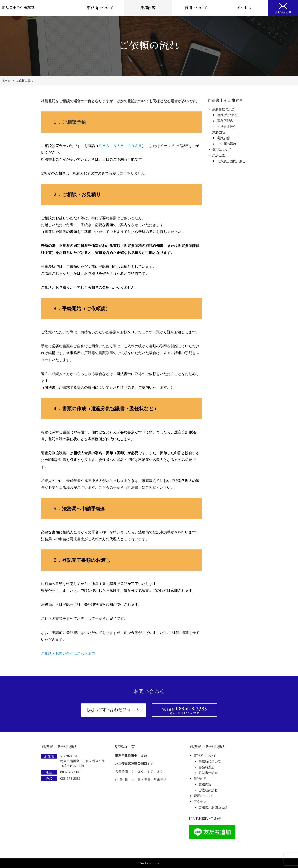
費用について (196, 8)
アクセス (244, 8)
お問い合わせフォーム (113, 710)
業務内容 (148, 8)
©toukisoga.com (149, 863)
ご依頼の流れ (25, 81)
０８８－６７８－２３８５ (120, 146)
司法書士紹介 (227, 126)
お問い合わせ (283, 8)
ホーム (6, 81)
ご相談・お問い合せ (232, 161)
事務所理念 (225, 121)
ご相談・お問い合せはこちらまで (68, 653)
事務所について (100, 8)
